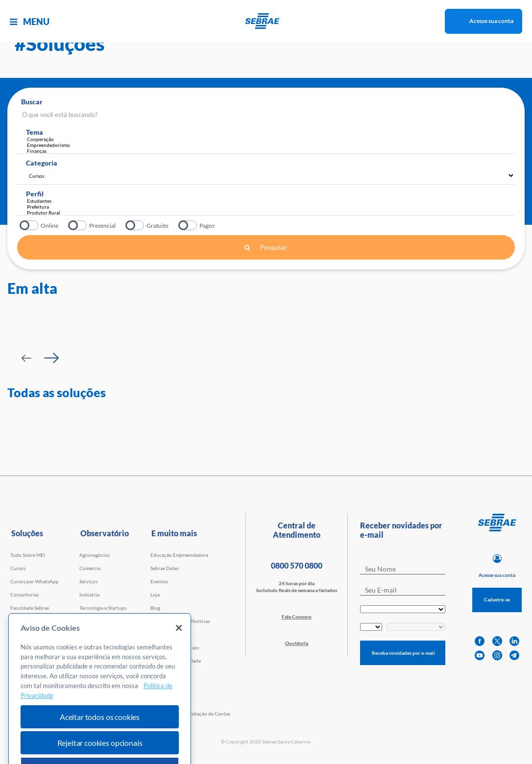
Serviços (88, 581)
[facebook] (480, 641)
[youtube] (480, 656)
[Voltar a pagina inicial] (266, 21)
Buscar (32, 102)
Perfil (35, 194)
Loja (155, 595)
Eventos (159, 581)
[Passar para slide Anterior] (26, 358)
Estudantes (268, 201)
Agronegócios (95, 555)
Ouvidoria (297, 643)
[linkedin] (514, 641)
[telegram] (514, 656)
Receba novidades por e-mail (403, 653)
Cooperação (271, 139)
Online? (30, 225)
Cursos (18, 568)
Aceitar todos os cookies (100, 735)
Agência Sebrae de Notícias (180, 621)
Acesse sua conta (491, 21)
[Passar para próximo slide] (51, 358)
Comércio (90, 568)
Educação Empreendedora (179, 555)
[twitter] (497, 641)
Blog (155, 608)
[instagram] (497, 656)
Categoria (42, 163)
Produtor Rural (268, 213)
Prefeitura (268, 207)
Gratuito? (135, 225)
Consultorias (24, 595)
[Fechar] (179, 646)
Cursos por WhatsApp (35, 581)
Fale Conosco (297, 617)
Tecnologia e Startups (103, 608)
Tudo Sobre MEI (28, 555)
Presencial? (78, 225)
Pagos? (188, 225)
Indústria (89, 595)
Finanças (271, 151)
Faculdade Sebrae (30, 608)
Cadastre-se (497, 599)
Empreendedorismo (271, 145)
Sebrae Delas (164, 568)
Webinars (21, 621)
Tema (35, 132)
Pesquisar (266, 247)
